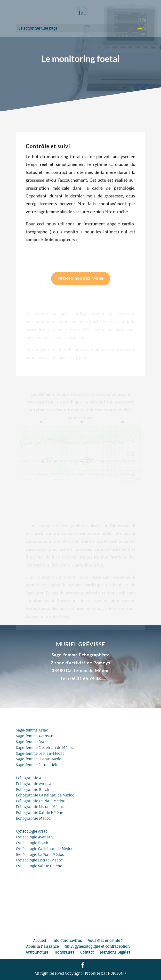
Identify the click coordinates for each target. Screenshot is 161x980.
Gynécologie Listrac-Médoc (39, 860)
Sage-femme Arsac (32, 730)
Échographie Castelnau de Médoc (45, 795)
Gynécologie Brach (32, 843)
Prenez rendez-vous (81, 278)
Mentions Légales (115, 952)
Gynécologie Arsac (32, 831)
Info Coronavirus (67, 941)
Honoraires (64, 952)
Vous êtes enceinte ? (105, 941)
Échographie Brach (33, 790)
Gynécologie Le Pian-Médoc (40, 855)
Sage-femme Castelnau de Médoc (45, 748)
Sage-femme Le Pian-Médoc (40, 753)
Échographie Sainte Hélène (40, 813)
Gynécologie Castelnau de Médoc (45, 849)
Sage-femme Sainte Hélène (39, 765)
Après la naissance (42, 946)
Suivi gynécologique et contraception (97, 946)
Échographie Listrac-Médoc (40, 807)
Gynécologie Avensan (34, 837)
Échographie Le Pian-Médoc (40, 801)
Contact (87, 952)
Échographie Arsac (32, 778)
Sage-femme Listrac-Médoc (40, 759)
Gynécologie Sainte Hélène (39, 866)
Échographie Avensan (35, 784)
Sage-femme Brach (32, 742)
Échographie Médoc (33, 818)
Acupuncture (37, 952)
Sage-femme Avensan (35, 736)
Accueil (40, 941)
